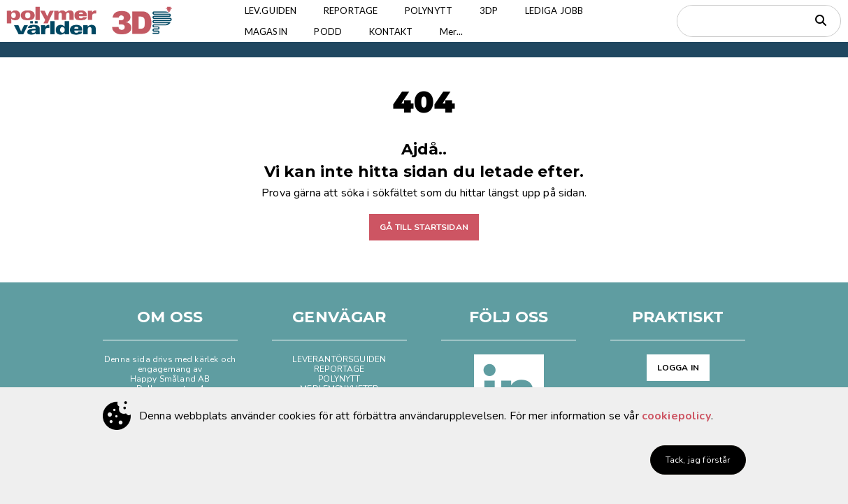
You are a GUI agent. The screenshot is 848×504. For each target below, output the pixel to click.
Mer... (459, 31)
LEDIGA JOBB (563, 10)
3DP (496, 10)
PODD (332, 31)
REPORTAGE (354, 10)
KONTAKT (397, 31)
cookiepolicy (676, 416)
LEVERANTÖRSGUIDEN (339, 359)
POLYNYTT (434, 10)
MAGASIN (267, 31)
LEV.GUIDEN (272, 10)
